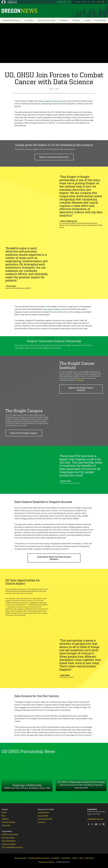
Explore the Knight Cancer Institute (81, 389)
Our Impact (29, 20)
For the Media (100, 20)
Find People (89, 858)
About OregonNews (8, 841)
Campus (5, 809)
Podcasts (76, 20)
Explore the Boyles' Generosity (54, 157)
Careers (75, 858)
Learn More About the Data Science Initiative (54, 558)
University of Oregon (47, 862)
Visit (89, 2)
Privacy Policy (66, 858)
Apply (84, 2)
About (81, 858)
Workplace (64, 20)
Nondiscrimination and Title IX (39, 858)
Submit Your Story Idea (10, 834)
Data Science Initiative (52, 309)
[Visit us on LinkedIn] (104, 825)
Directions (5, 819)
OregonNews (7, 831)
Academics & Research (11, 20)
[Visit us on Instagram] (100, 825)
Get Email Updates (8, 838)
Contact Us (42, 822)
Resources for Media (46, 809)
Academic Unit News (9, 844)
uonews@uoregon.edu (95, 819)
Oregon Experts (43, 812)
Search (99, 2)
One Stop (78, 2)
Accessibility (55, 858)
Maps (3, 816)
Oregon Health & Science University (52, 101)
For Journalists (43, 816)
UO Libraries (6, 825)
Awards (87, 20)
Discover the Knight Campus (24, 433)
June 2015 (80, 380)
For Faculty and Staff (45, 819)
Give (94, 2)
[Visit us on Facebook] (89, 825)
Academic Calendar (8, 822)
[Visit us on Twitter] (92, 825)
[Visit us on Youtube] (96, 825)
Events (4, 812)
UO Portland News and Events (12, 847)
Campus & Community (47, 20)
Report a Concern (21, 858)
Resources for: (62, 2)
